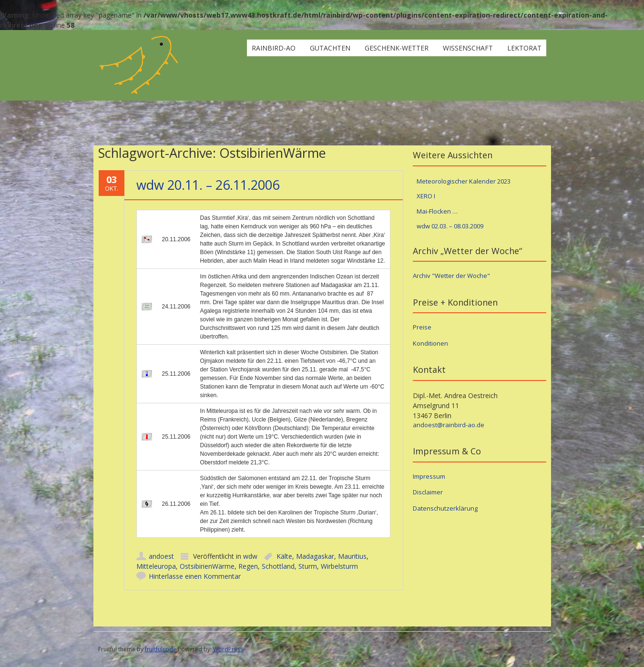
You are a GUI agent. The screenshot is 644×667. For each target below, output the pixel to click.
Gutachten (330, 48)
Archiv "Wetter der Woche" (451, 276)
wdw (250, 556)
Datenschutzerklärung (445, 508)
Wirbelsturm (339, 566)
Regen (248, 566)
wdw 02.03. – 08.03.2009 (450, 226)
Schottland (278, 566)
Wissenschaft (468, 48)
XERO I (426, 196)
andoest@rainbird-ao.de (449, 425)
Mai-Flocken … (437, 211)
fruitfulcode (161, 649)
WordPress (228, 649)
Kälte (284, 556)
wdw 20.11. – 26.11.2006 (208, 185)
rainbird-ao (274, 48)
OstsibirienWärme (207, 566)
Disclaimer (428, 492)
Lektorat (524, 48)
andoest (161, 556)
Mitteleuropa (156, 566)
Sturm (308, 566)
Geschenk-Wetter (397, 48)
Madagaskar (315, 556)
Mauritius (352, 556)
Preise (422, 327)
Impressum (429, 476)
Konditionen (430, 343)
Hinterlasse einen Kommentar (195, 576)
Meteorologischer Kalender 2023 (464, 181)
